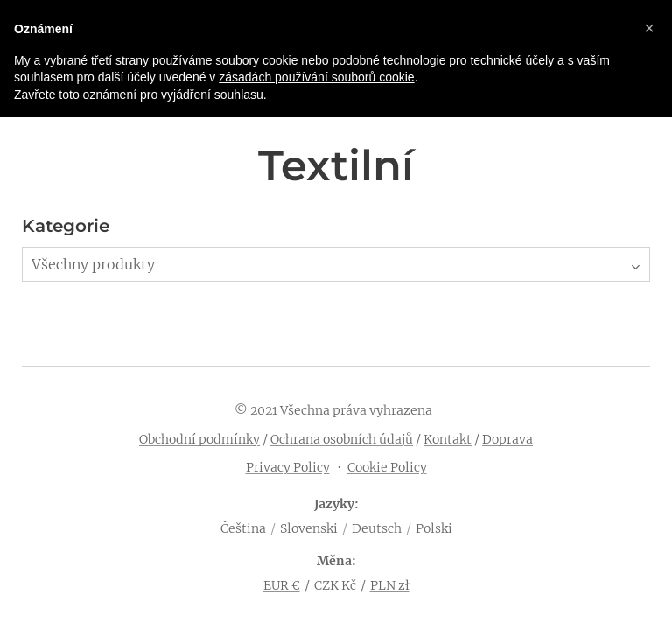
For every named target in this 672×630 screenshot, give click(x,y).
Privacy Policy (288, 467)
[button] (649, 28)
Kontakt (448, 439)
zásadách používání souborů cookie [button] (316, 77)
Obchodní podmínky (199, 439)
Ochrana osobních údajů (342, 439)
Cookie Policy (387, 467)
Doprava (507, 439)
